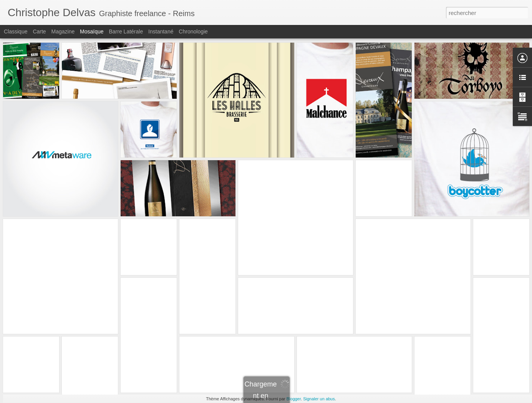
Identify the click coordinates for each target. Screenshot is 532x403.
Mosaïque (92, 32)
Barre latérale (126, 32)
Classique (16, 32)
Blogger (294, 399)
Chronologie (193, 32)
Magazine (63, 32)
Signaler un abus (319, 399)
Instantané (161, 32)
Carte (39, 32)
